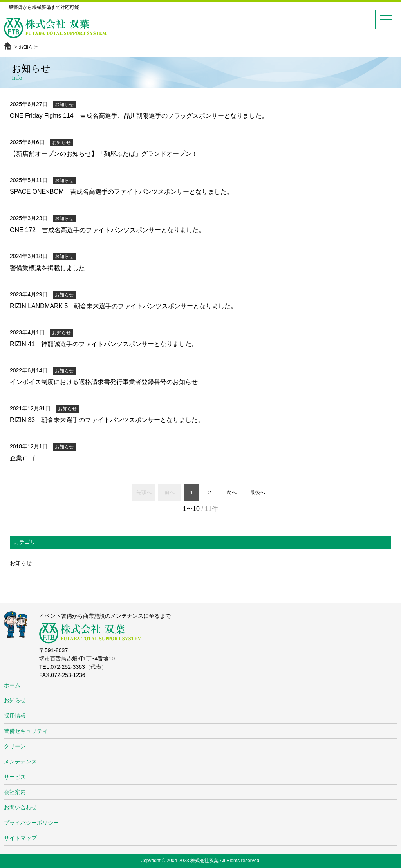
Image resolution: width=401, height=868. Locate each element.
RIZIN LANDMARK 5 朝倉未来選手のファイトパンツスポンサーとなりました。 (123, 306)
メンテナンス (20, 762)
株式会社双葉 (204, 861)
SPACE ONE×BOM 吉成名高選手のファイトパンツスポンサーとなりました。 (121, 192)
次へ (231, 492)
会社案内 (15, 792)
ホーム (12, 685)
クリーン (15, 746)
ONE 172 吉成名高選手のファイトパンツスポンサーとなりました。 (107, 230)
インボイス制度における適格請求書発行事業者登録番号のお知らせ (104, 382)
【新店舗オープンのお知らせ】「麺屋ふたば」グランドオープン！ (104, 154)
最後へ (257, 492)
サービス (15, 777)
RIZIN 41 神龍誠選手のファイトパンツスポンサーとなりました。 (104, 344)
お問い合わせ (20, 807)
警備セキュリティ (26, 731)
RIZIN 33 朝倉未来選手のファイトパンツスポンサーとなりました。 (107, 420)
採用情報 (15, 716)
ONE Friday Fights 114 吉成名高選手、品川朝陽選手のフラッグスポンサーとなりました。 (139, 116)
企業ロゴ (22, 458)
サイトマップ (20, 838)
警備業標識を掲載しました (47, 268)
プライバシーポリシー (31, 823)
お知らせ (21, 563)
